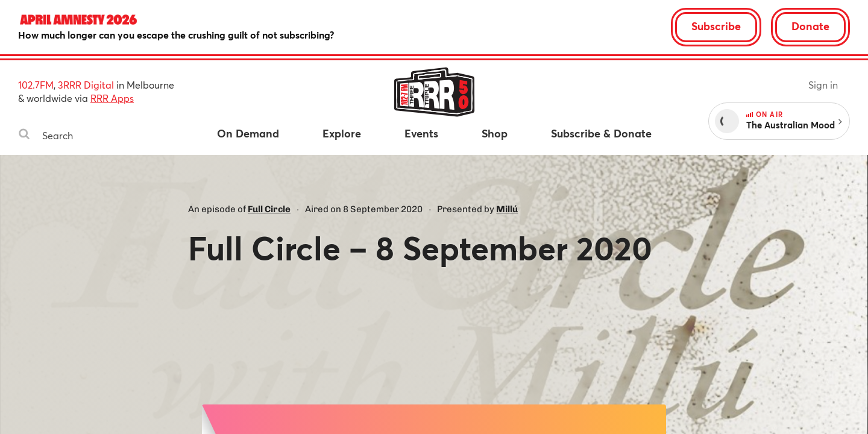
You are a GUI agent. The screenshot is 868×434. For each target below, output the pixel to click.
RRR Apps (112, 98)
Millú (507, 209)
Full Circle (269, 209)
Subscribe (716, 26)
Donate (810, 26)
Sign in (823, 85)
